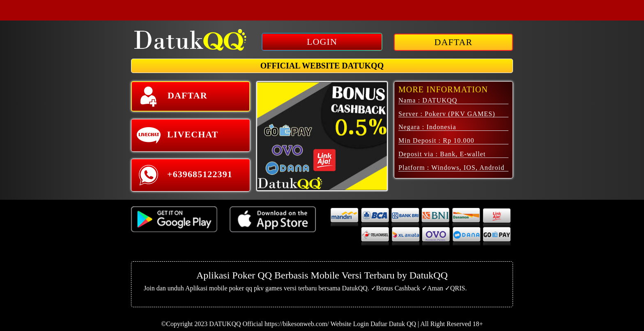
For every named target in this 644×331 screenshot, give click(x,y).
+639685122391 (184, 175)
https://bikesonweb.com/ (297, 324)
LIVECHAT (177, 135)
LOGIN (322, 42)
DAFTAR (454, 42)
